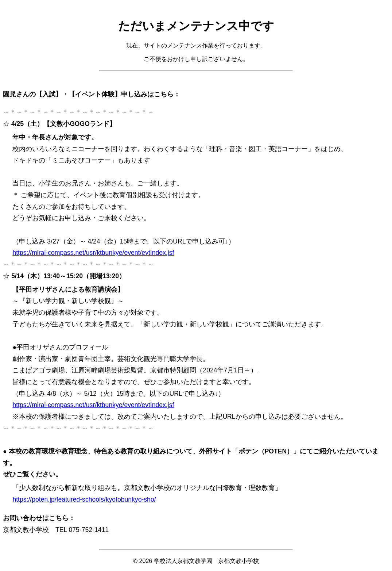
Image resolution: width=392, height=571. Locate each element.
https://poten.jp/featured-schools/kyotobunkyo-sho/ (84, 499)
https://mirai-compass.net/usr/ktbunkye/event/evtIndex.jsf (93, 253)
